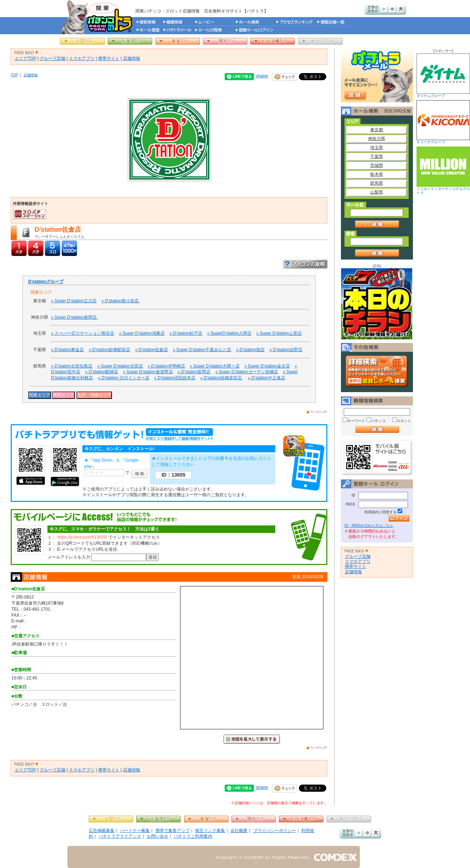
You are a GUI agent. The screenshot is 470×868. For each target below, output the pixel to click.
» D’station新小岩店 (121, 301)
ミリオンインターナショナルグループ (443, 171)
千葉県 (377, 156)
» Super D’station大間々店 (215, 366)
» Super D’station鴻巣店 (142, 333)
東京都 (377, 130)
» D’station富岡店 (194, 372)
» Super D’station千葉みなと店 (202, 350)
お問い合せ (158, 836)
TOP (14, 75)
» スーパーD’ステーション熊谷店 (83, 333)
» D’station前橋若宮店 (222, 378)
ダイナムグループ (443, 76)
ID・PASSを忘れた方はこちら (369, 526)
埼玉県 (377, 148)
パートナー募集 (135, 831)
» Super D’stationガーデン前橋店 (247, 372)
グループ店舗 (52, 58)
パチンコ (378, 421)
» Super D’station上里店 (279, 333)
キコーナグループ (443, 122)
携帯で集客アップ (173, 831)
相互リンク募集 (210, 831)
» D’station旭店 (250, 350)
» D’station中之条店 (266, 378)
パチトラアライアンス (120, 836)
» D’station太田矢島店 (72, 366)
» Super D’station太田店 (120, 366)
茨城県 (377, 165)
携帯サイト (109, 58)
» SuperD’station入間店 (229, 333)
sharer (262, 76)
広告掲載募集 (102, 831)
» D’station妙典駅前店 (109, 350)
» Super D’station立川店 (74, 301)
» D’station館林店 (102, 372)
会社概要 (239, 831)
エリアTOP (25, 58)
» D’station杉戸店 (186, 333)
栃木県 (377, 174)
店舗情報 (132, 58)
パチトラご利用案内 (193, 836)
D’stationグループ (46, 282)
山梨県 (377, 192)
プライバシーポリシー (275, 831)
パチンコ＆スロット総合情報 (98, 17)
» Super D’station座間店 (74, 317)
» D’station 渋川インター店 (124, 378)
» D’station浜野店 (286, 350)
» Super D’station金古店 (267, 366)
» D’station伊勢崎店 (166, 366)
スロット (404, 421)
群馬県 (377, 183)
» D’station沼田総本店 (175, 378)
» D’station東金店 (67, 350)
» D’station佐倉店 (152, 350)
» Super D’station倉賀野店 (148, 372)
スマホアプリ (82, 58)
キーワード (356, 421)
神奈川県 (377, 139)
